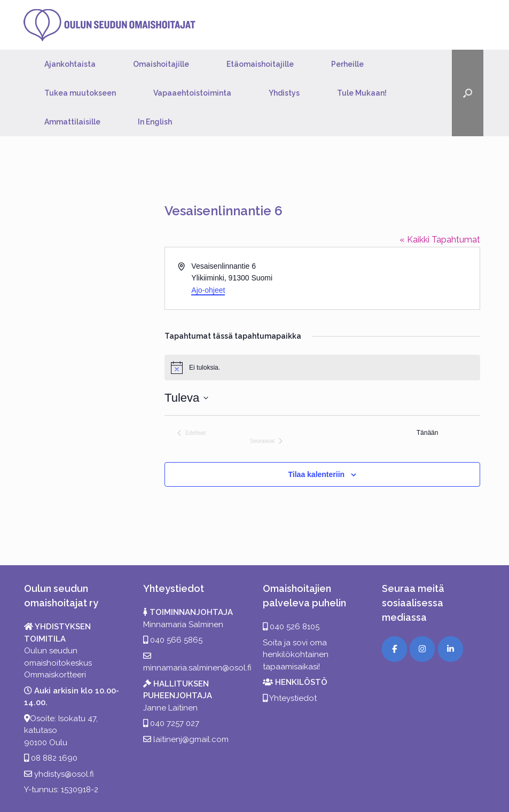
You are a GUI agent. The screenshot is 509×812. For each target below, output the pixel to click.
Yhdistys (284, 93)
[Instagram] (422, 649)
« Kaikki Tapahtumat (440, 240)
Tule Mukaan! (362, 93)
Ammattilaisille (72, 122)
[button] (468, 93)
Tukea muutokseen (80, 93)
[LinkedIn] (451, 649)
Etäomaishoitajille (260, 64)
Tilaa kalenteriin (317, 474)
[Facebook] (394, 649)
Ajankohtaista (70, 64)
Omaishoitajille (161, 64)
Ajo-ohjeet (208, 290)
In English (155, 122)
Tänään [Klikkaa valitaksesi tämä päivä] (428, 433)
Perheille (347, 64)
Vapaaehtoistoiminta (192, 93)
